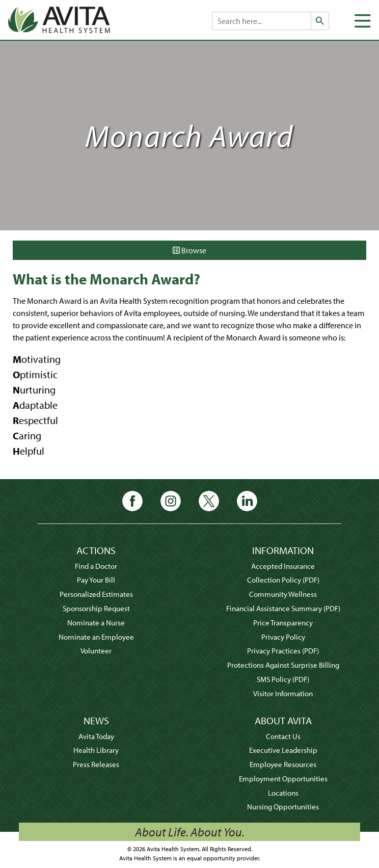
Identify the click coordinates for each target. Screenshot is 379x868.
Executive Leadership (283, 750)
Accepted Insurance (283, 566)
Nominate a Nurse (96, 623)
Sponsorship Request (96, 608)
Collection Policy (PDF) (283, 580)
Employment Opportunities (283, 779)
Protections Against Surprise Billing (283, 665)
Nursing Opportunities (283, 807)
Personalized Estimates (96, 594)
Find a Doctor (96, 566)
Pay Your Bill (96, 580)
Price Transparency (283, 623)
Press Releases (96, 764)
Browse (189, 250)
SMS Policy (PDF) (283, 679)
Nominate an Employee (96, 637)
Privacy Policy (283, 637)
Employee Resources (283, 764)
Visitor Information (283, 693)
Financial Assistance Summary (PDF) (283, 608)
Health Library (96, 750)
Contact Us (283, 736)
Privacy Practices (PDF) (283, 651)
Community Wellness (283, 594)
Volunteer (96, 651)
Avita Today (96, 736)
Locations (283, 793)
